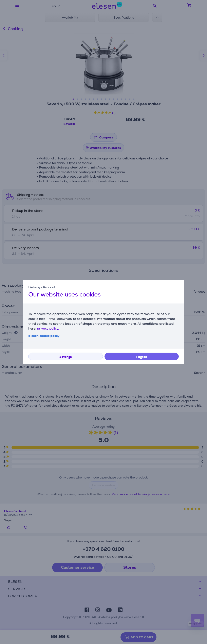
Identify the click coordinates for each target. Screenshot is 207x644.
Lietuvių (34, 287)
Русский (49, 287)
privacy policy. (48, 328)
